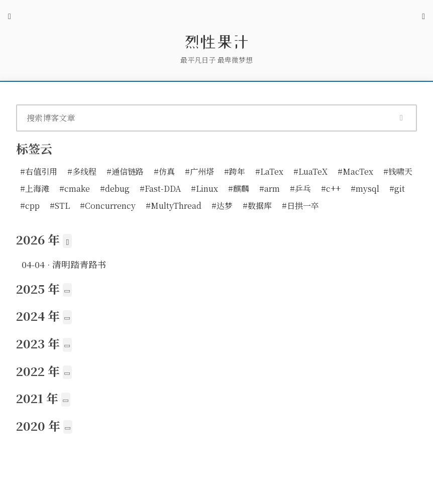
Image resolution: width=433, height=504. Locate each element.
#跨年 (235, 171)
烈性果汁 (216, 42)
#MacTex (355, 171)
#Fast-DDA (160, 188)
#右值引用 (39, 171)
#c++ (331, 188)
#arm (269, 188)
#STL (60, 206)
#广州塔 (199, 171)
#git (397, 188)
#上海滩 (35, 188)
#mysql (365, 188)
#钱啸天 (398, 171)
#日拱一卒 (300, 206)
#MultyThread (174, 206)
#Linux (204, 188)
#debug (115, 188)
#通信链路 (125, 171)
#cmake (75, 188)
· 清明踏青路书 (64, 264)
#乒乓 (300, 188)
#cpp (30, 206)
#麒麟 (239, 188)
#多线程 (82, 171)
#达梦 (222, 206)
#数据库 (257, 206)
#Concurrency (108, 206)
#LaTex (269, 171)
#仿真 (164, 171)
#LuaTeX (310, 171)
